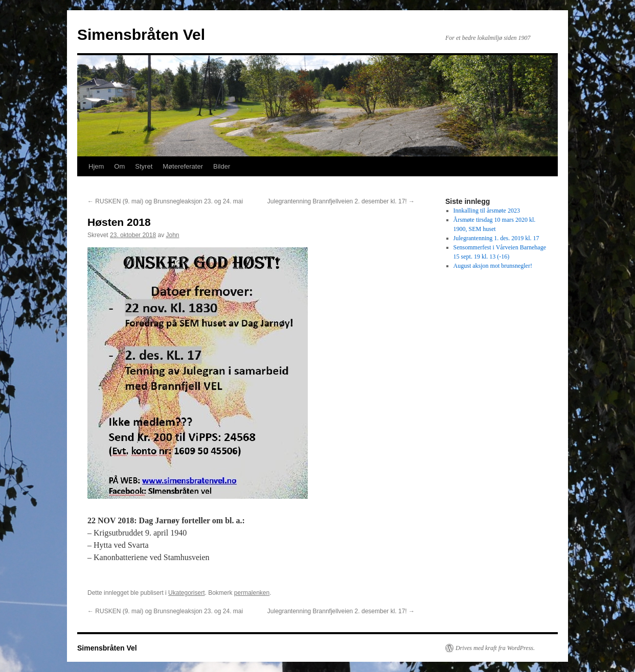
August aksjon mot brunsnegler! (493, 266)
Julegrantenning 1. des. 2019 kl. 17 (496, 238)
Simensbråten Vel (141, 34)
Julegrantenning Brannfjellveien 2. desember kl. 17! (341, 201)
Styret (144, 166)
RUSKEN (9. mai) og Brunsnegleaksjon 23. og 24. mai (165, 201)
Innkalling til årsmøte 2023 (487, 211)
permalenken (252, 593)
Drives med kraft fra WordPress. (495, 648)
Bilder (222, 166)
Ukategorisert (186, 593)
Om (119, 166)
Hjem (96, 166)
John (172, 235)
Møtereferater (183, 166)
